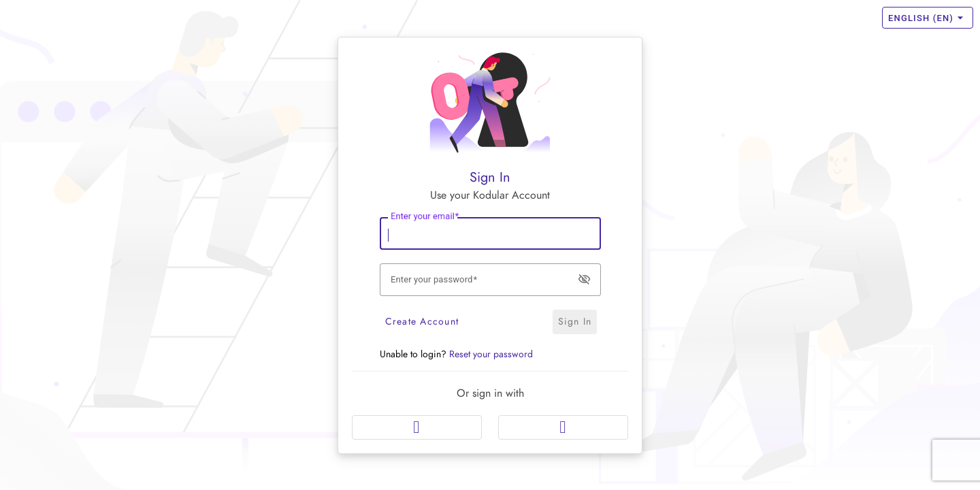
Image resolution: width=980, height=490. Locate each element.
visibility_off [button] (584, 278)
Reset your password (491, 354)
